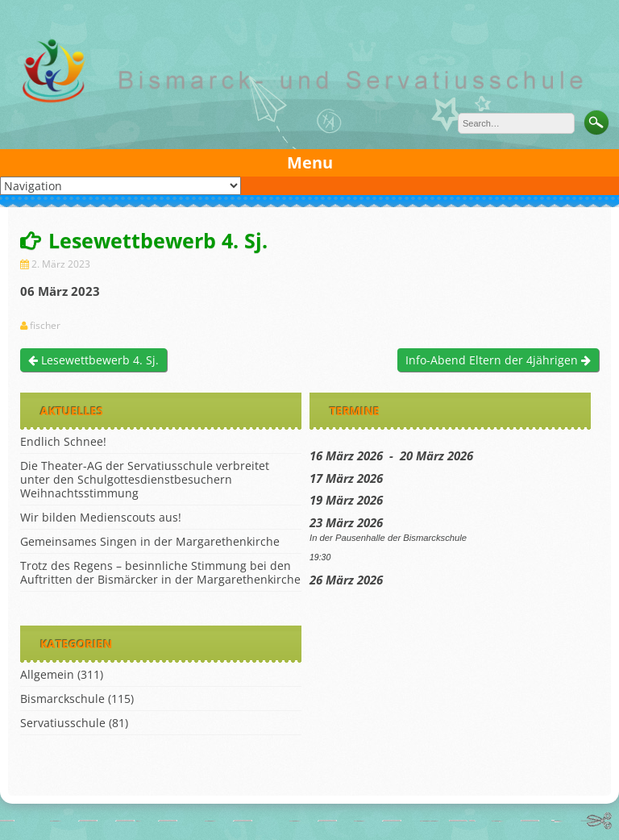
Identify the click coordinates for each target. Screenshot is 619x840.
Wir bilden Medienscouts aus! (101, 517)
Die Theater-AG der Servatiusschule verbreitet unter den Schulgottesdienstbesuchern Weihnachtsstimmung (145, 479)
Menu (310, 162)
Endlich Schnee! (63, 441)
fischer (45, 326)
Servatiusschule (63, 723)
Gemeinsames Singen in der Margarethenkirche (150, 541)
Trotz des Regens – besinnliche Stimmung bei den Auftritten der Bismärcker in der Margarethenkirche (160, 572)
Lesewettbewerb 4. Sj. (93, 360)
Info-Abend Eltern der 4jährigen (498, 360)
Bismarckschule (62, 699)
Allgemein (47, 674)
